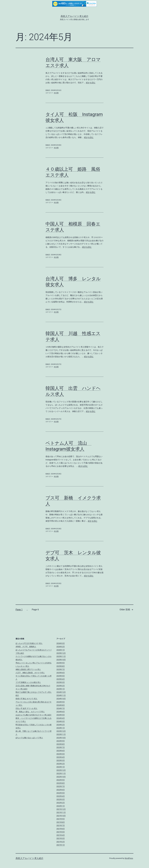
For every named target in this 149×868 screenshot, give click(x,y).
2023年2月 (61, 764)
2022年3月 (61, 799)
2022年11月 (61, 773)
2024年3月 (61, 721)
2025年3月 (61, 682)
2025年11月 (61, 656)
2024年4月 (61, 718)
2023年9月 (61, 741)
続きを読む (91, 83)
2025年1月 (61, 689)
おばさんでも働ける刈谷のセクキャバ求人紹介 (34, 715)
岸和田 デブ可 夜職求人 (26, 647)
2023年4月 (61, 757)
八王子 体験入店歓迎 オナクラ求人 (30, 673)
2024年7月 (61, 708)
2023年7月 (61, 747)
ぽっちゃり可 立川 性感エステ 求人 (29, 643)
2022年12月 (61, 770)
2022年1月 (61, 806)
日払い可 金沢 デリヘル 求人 (26, 708)
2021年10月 (61, 816)
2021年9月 (61, 819)
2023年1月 (61, 767)
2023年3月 (61, 760)
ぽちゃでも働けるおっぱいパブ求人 (29, 738)
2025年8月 (61, 666)
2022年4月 (61, 796)
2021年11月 (61, 812)
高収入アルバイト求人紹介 (75, 16)
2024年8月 (61, 705)
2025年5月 (61, 676)
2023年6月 (61, 751)
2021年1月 (61, 845)
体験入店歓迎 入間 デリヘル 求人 (28, 669)
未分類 (56, 93)
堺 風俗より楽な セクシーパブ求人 (30, 712)
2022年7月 (61, 786)
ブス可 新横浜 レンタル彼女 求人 (28, 682)
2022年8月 (61, 783)
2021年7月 (61, 825)
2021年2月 (61, 842)
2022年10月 (61, 777)
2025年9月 (61, 663)
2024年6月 (61, 712)
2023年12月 (61, 731)
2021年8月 (61, 822)
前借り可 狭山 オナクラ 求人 (26, 699)
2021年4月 (61, 835)
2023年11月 (61, 734)
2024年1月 (61, 728)
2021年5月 (61, 832)
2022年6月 (61, 790)
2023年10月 (61, 738)
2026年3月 (61, 643)
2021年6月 (61, 829)
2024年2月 (61, 725)
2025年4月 (61, 679)
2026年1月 (61, 650)
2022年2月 (61, 803)
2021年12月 (61, 809)
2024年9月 (61, 702)
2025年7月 (61, 669)
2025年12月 (61, 653)
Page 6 (35, 610)
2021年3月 (61, 838)
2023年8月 (61, 744)
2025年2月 (61, 686)
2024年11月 (61, 695)
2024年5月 (61, 715)
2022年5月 (61, 793)
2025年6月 (61, 673)
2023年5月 (61, 754)
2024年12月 (61, 692)
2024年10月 (61, 699)
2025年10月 (61, 660)
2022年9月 (61, 780)
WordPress (129, 858)
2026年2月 (61, 647)
